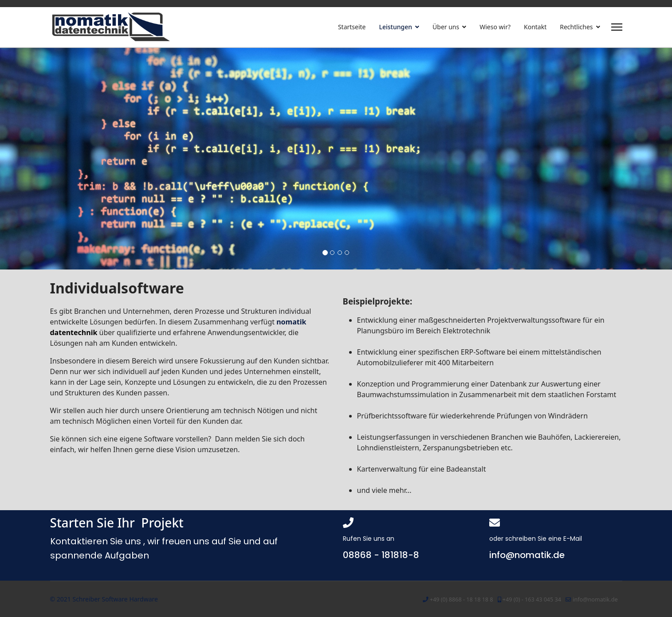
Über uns (446, 27)
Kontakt (535, 27)
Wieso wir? (495, 27)
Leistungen (396, 27)
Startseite (352, 27)
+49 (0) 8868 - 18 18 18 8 (462, 599)
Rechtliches (576, 27)
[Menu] (617, 27)
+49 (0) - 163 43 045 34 (532, 599)
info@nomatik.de (595, 599)
